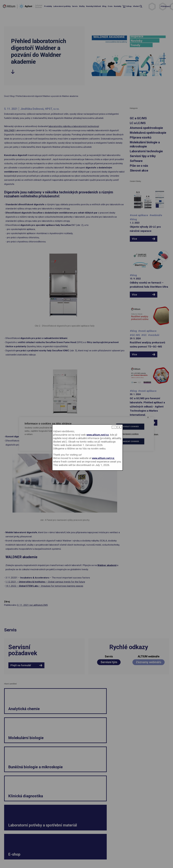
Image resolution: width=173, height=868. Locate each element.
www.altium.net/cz (98, 435)
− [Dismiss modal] (114, 427)
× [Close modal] (119, 427)
